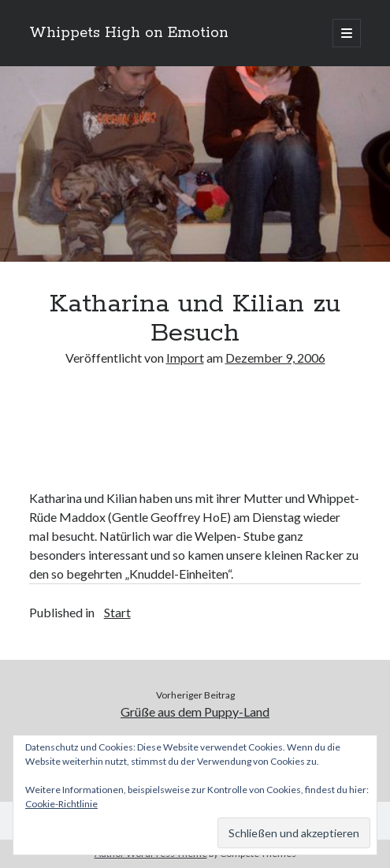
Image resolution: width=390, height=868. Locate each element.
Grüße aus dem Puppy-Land (195, 712)
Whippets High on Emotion (129, 33)
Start (117, 612)
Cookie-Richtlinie (61, 804)
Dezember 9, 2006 (275, 358)
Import (185, 358)
